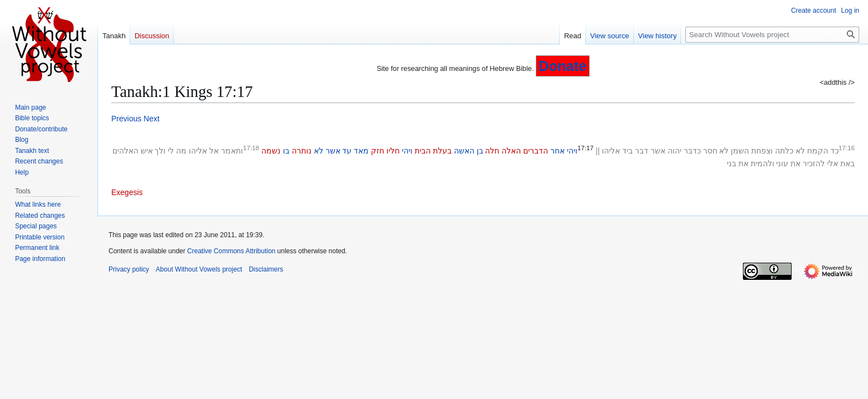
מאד (361, 151)
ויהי (572, 151)
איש (147, 151)
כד (835, 151)
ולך (160, 151)
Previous (126, 119)
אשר (658, 151)
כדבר (692, 151)
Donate (563, 66)
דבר (642, 151)
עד (347, 151)
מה (181, 151)
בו (286, 151)
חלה (492, 151)
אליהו (611, 151)
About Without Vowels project (199, 269)
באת (848, 163)
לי (171, 151)
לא (800, 151)
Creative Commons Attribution (231, 251)
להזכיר (814, 163)
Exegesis (127, 192)
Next (151, 119)
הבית (423, 151)
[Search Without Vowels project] (772, 35)
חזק (378, 151)
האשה (464, 151)
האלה (511, 151)
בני (732, 163)
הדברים (536, 151)
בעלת (442, 151)
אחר (557, 151)
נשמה (271, 151)
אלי (833, 163)
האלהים (125, 151)
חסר (710, 151)
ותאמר (232, 151)
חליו (393, 151)
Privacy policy (129, 269)
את (795, 163)
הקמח (818, 151)
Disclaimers (266, 269)
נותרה (302, 151)
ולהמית (763, 163)
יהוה (675, 151)
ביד (627, 151)
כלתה (784, 151)
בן (480, 151)
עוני (782, 163)
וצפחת (762, 151)
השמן (740, 151)
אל (214, 151)
